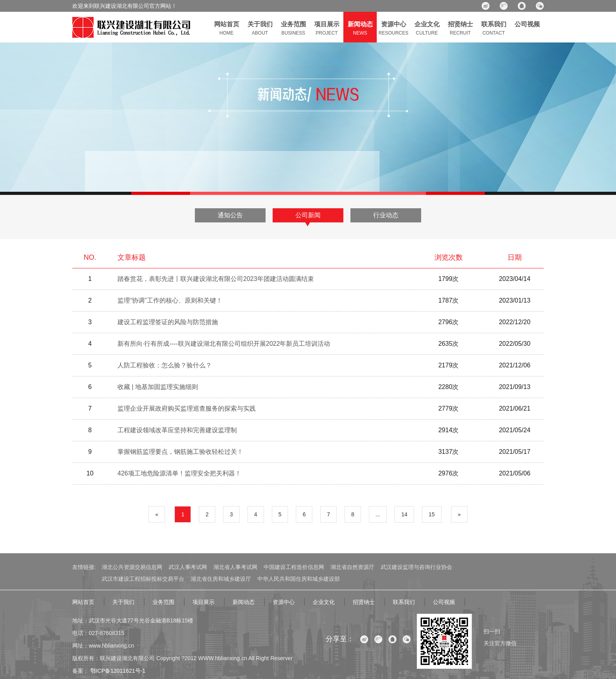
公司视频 (444, 602)
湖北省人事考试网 (235, 567)
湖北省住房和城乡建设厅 (221, 579)
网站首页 (83, 602)
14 (404, 514)
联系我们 (404, 602)
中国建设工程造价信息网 (294, 567)
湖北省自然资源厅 (352, 567)
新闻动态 (244, 602)
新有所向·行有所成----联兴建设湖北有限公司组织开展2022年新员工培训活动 (224, 344)
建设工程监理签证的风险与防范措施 (168, 322)
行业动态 (386, 215)
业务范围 (163, 602)
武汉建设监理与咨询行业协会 (416, 567)
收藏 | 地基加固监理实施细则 (158, 387)
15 (432, 514)
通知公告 (230, 215)
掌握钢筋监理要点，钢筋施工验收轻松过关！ (180, 452)
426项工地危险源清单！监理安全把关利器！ (179, 473)
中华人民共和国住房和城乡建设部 (299, 579)
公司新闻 (308, 215)
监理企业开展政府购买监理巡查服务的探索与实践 (187, 408)
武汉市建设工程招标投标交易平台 (143, 579)
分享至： (340, 639)
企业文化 (324, 602)
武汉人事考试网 (188, 567)
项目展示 (203, 602)
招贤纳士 (364, 602)
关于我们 (123, 602)
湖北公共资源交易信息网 (132, 567)
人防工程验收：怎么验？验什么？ (165, 365)
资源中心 (284, 602)
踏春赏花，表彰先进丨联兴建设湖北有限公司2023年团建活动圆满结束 (216, 279)
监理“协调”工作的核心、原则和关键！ (170, 300)
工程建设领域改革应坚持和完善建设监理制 (177, 430)
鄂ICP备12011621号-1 (117, 671)
